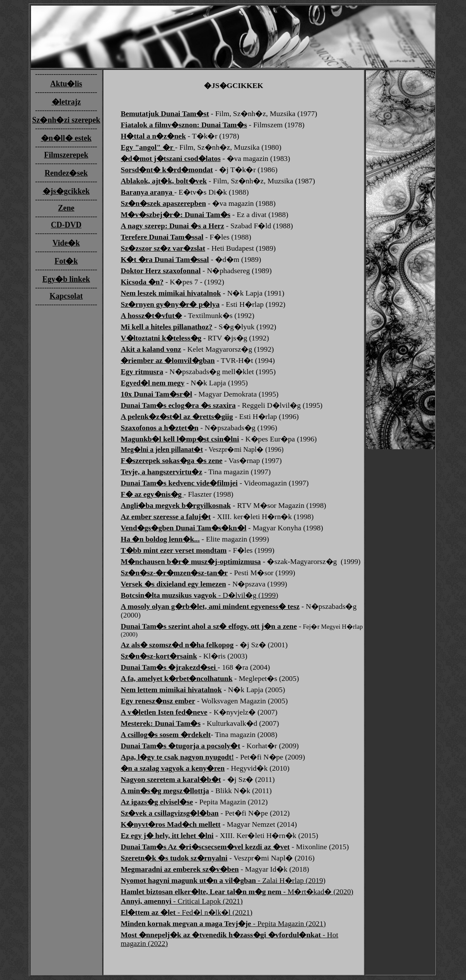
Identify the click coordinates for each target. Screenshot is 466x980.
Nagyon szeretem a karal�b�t (171, 780)
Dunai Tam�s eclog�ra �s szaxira (178, 405)
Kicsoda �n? (142, 282)
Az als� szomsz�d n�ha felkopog (177, 645)
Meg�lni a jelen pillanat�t (162, 449)
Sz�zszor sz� (163, 248)
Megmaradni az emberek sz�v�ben (180, 869)
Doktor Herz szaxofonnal (161, 271)
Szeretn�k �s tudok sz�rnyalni (174, 858)
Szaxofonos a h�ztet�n (160, 428)
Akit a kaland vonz (151, 349)
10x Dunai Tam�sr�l (156, 394)
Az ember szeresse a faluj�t (166, 517)
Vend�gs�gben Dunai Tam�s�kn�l (183, 528)
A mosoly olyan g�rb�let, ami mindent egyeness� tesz (210, 607)
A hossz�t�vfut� (151, 316)
